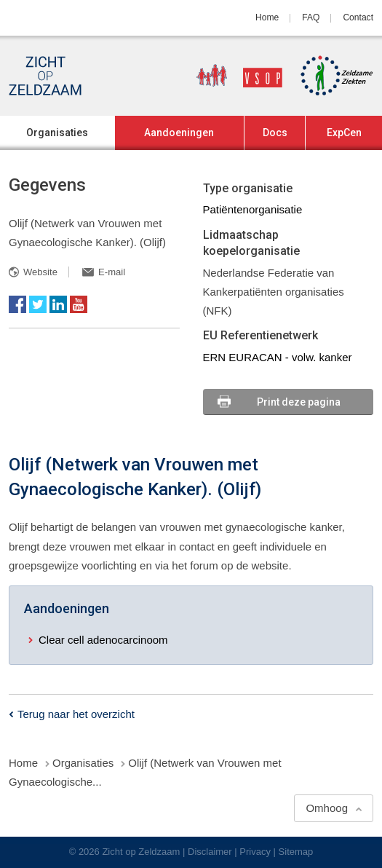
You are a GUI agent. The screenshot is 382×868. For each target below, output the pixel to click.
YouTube (79, 304)
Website (40, 272)
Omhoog (327, 808)
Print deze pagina (299, 402)
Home (267, 17)
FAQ (311, 17)
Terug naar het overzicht (76, 714)
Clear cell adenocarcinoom (103, 640)
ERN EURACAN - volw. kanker (278, 357)
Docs (275, 133)
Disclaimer (210, 852)
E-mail (112, 272)
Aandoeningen (179, 133)
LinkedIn (58, 304)
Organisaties (57, 133)
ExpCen (344, 133)
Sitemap (296, 852)
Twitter (38, 304)
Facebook (17, 304)
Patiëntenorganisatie (253, 209)
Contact (358, 17)
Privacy (255, 852)
